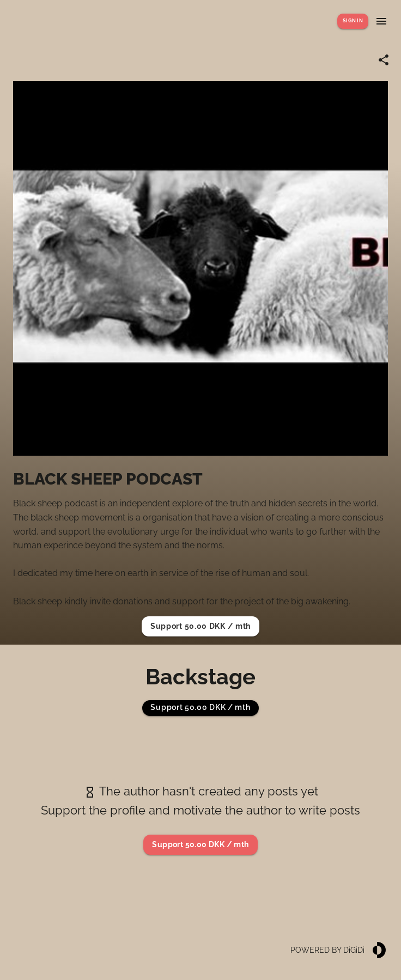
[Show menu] (381, 21)
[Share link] (384, 60)
